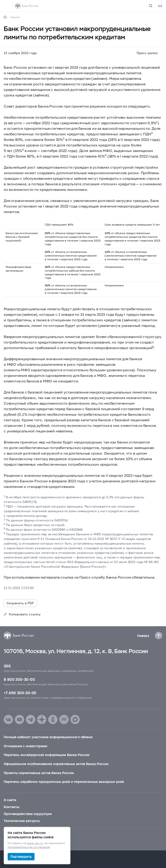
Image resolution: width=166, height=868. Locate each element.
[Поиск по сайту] (153, 6)
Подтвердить (21, 857)
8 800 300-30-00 (19, 679)
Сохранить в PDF (20, 603)
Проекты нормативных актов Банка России (39, 773)
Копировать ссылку (25, 614)
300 (7, 666)
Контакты (11, 807)
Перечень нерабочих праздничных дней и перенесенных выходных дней (64, 782)
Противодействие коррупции (28, 814)
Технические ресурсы (22, 821)
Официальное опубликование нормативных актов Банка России (56, 764)
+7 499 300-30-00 (20, 693)
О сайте (10, 800)
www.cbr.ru (35, 843)
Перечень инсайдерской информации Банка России (47, 755)
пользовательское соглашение (29, 847)
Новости (15, 17)
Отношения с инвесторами (26, 746)
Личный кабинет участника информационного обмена (48, 737)
